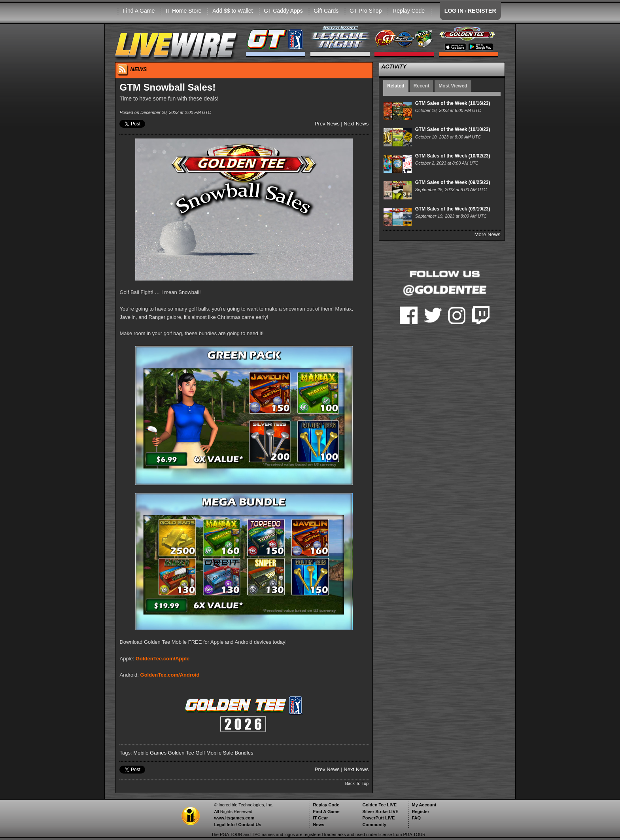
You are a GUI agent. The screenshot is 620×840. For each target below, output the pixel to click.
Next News (356, 124)
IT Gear (320, 818)
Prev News (327, 124)
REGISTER (482, 11)
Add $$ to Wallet (232, 11)
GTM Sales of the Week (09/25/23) (453, 182)
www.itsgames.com (234, 818)
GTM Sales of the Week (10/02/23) (453, 156)
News (319, 825)
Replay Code (409, 11)
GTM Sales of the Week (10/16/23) (453, 103)
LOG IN (454, 11)
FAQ (416, 818)
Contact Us (250, 825)
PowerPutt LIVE (378, 818)
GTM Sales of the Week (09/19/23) (453, 209)
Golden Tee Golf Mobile (195, 753)
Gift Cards (326, 11)
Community (374, 825)
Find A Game (139, 11)
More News (488, 234)
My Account (424, 805)
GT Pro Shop (366, 11)
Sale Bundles (238, 753)
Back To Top (357, 783)
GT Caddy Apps (283, 11)
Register (420, 812)
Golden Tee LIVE (379, 805)
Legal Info (224, 825)
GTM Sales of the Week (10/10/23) (453, 129)
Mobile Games (150, 753)
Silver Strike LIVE (380, 812)
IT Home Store (184, 11)
